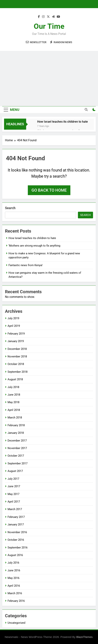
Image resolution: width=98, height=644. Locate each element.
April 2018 (14, 410)
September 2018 (17, 372)
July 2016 (13, 563)
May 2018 (13, 402)
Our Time (49, 26)
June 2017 (14, 486)
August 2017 (15, 471)
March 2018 (15, 418)
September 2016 (17, 548)
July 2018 (13, 387)
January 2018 (16, 433)
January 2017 (16, 524)
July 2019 (13, 318)
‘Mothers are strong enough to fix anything (34, 246)
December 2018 (17, 349)
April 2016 (14, 586)
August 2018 (15, 379)
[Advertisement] (49, 79)
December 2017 (17, 441)
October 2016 (16, 540)
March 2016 (15, 593)
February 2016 (16, 601)
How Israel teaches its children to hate (63, 122)
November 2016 (17, 532)
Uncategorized (16, 623)
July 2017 (13, 479)
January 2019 (16, 341)
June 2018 (14, 395)
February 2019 (16, 334)
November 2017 (17, 448)
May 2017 (13, 494)
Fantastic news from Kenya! (26, 265)
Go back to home (49, 190)
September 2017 (17, 463)
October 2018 (16, 364)
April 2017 (14, 502)
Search (10, 208)
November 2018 (17, 356)
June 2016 (14, 570)
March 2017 (15, 509)
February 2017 (16, 517)
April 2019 (14, 326)
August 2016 (15, 555)
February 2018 (16, 425)
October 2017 (16, 456)
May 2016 (13, 578)
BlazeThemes (84, 637)
